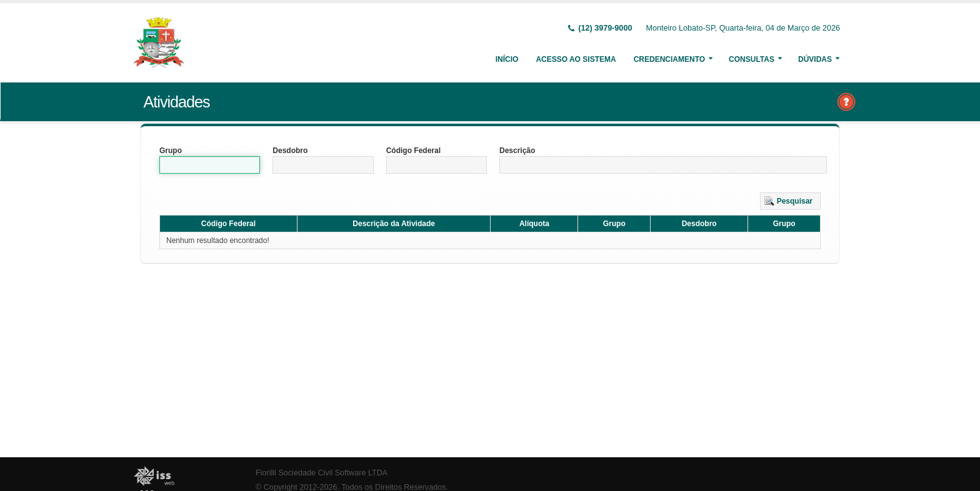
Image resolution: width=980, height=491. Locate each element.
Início (507, 59)
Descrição (517, 151)
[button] (790, 201)
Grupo (171, 151)
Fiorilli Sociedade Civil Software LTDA (322, 473)
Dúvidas (815, 59)
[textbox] (210, 165)
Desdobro (290, 151)
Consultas (752, 59)
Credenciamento (669, 59)
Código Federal (413, 151)
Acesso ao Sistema (576, 59)
